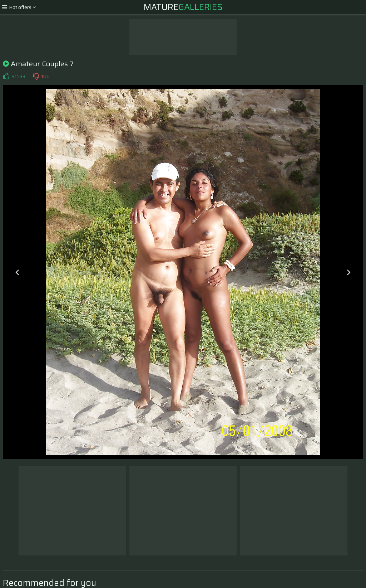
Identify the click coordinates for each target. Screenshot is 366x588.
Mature (183, 7)
